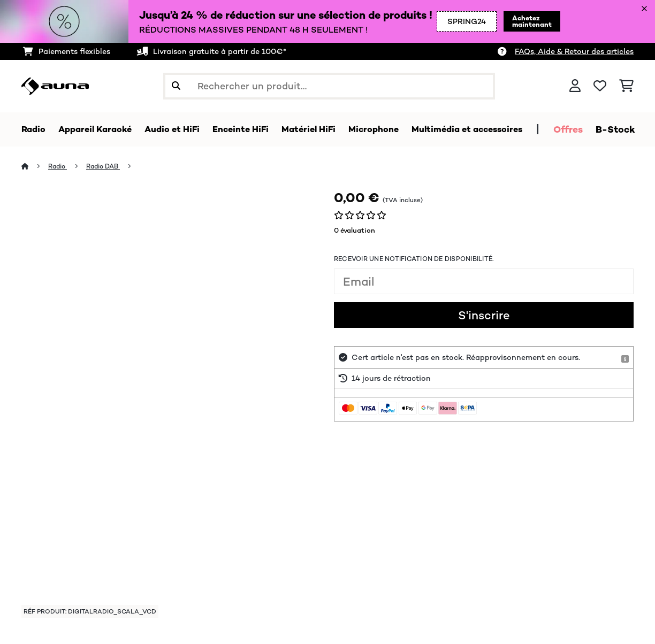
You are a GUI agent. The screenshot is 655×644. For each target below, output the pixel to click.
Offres (606, 129)
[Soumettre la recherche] (176, 86)
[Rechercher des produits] (329, 86)
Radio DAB (108, 167)
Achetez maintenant (509, 21)
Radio (59, 167)
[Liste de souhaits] (600, 86)
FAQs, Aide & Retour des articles (574, 51)
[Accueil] (35, 167)
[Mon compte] (575, 86)
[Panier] (626, 86)
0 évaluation (355, 231)
